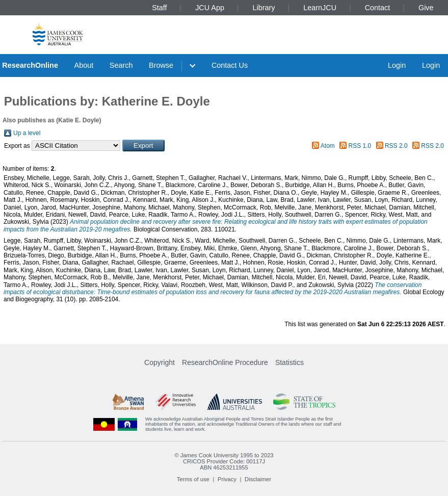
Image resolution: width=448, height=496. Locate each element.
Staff (159, 8)
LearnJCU (320, 8)
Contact (378, 8)
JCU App (210, 8)
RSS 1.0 (360, 146)
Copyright (160, 362)
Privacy (227, 479)
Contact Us (230, 65)
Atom (328, 146)
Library (264, 8)
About (84, 65)
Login (397, 65)
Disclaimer (258, 479)
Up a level (27, 133)
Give (426, 8)
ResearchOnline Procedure (225, 362)
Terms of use (193, 479)
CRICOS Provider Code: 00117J (224, 461)
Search (121, 65)
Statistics (289, 362)
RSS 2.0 (396, 146)
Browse (161, 65)
